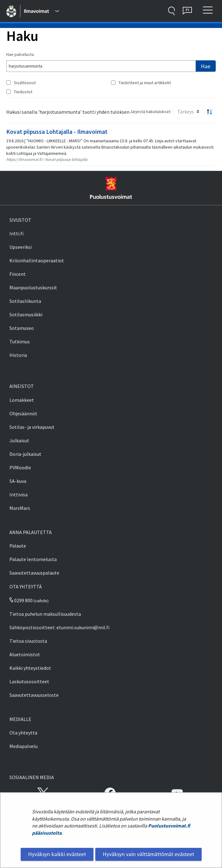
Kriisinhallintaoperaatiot (37, 260)
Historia (18, 355)
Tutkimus (20, 341)
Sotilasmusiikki (26, 314)
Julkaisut (19, 440)
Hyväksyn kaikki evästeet (57, 854)
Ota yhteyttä (23, 733)
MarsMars (20, 508)
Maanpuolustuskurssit (33, 287)
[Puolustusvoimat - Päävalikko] (41, 11)
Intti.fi (16, 233)
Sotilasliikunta (25, 301)
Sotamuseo (22, 328)
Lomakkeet (22, 400)
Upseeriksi (21, 247)
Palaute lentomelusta (33, 559)
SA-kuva (18, 481)
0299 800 (21, 600)
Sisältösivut (25, 83)
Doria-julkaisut (25, 454)
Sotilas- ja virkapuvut (32, 427)
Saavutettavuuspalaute (34, 573)
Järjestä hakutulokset (150, 112)
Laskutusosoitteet (29, 681)
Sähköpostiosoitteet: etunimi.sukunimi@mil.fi (59, 627)
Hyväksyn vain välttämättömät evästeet (148, 854)
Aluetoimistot (25, 654)
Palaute (18, 546)
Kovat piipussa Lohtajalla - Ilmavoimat (57, 132)
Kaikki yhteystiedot (30, 668)
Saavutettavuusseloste (34, 695)
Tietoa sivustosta (28, 641)
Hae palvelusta (20, 54)
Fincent (18, 274)
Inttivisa (18, 494)
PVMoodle (20, 467)
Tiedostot (23, 92)
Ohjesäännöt (23, 413)
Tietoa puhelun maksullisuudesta (45, 614)
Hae (206, 66)
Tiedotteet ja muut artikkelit (145, 83)
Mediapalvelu (24, 746)
